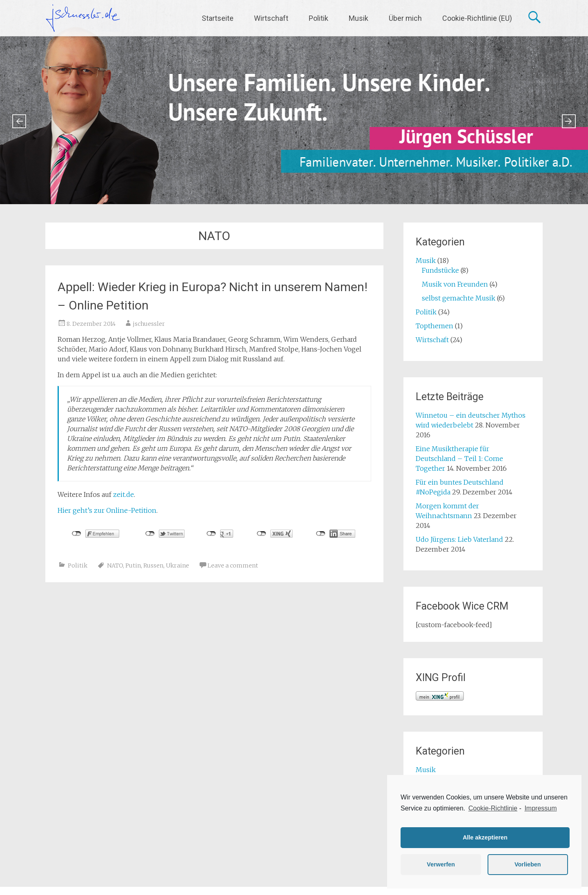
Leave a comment (233, 565)
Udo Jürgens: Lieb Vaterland (459, 539)
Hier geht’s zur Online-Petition (107, 510)
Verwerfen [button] (441, 864)
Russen (153, 565)
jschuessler (149, 324)
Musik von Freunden (455, 284)
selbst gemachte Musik (459, 298)
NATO (115, 565)
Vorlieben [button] (528, 864)
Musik (359, 18)
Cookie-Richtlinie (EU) (477, 18)
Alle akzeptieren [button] (485, 837)
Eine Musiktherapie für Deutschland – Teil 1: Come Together (459, 459)
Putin (133, 565)
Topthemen (434, 326)
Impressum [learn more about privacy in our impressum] (540, 808)
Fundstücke (440, 270)
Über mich (405, 18)
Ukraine (177, 565)
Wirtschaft (271, 18)
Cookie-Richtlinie (493, 808)
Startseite (218, 18)
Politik (318, 18)
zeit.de (124, 494)
